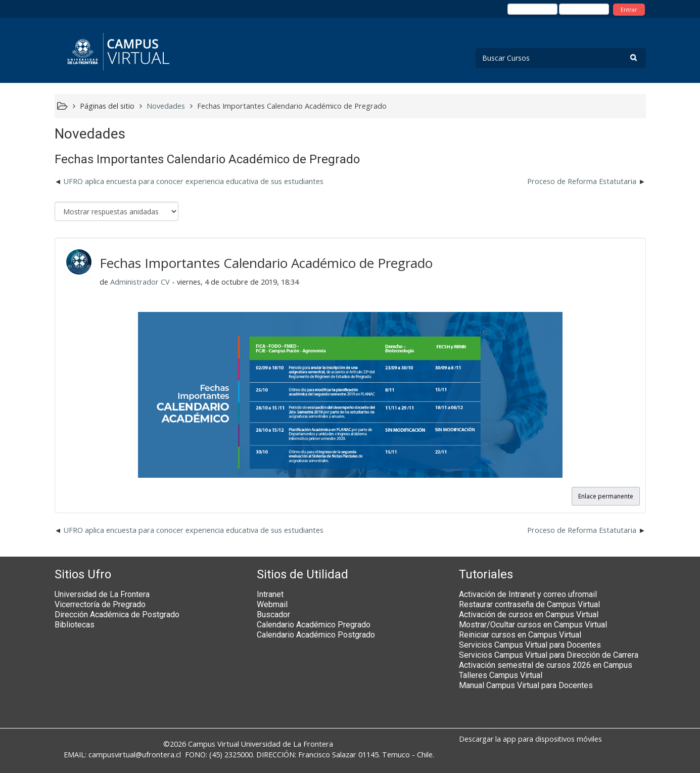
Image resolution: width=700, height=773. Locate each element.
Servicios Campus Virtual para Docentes (530, 645)
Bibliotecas (75, 625)
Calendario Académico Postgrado (316, 635)
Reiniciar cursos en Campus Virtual (520, 635)
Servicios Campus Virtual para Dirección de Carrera (549, 655)
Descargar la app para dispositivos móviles (530, 739)
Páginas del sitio (107, 106)
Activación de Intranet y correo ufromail (528, 594)
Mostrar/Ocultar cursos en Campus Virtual (533, 625)
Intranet (270, 594)
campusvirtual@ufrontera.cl (135, 755)
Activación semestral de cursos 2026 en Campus (546, 665)
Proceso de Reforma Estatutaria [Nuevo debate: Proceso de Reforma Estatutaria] (582, 181)
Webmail (272, 604)
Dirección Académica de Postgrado (117, 615)
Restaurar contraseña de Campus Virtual (529, 604)
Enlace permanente (606, 496)
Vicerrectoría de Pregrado (100, 604)
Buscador (273, 615)
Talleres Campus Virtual (501, 675)
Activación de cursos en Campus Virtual (529, 615)
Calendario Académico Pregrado (314, 625)
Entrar (629, 9)
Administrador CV (140, 282)
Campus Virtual (214, 744)
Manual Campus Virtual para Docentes (526, 685)
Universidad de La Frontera (102, 594)
